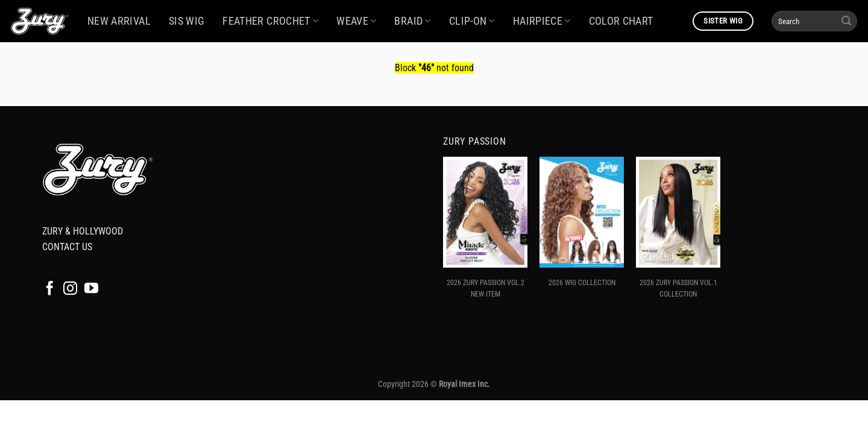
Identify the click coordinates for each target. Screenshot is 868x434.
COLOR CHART (621, 21)
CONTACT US (67, 247)
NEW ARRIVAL (119, 21)
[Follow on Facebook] (50, 289)
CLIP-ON (472, 21)
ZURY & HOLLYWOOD (83, 231)
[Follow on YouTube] (91, 289)
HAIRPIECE (542, 21)
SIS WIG (187, 21)
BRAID (412, 21)
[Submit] (846, 21)
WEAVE (356, 21)
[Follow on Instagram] (70, 289)
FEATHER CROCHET (270, 21)
